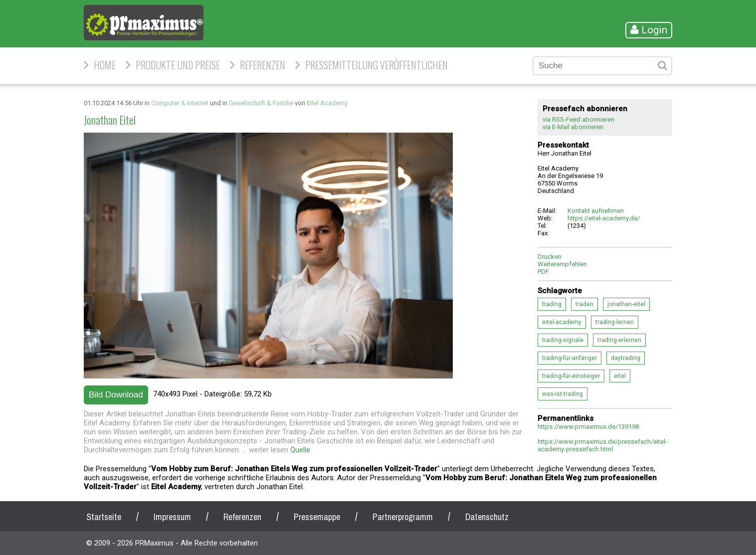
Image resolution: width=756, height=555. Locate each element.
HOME (105, 65)
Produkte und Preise (178, 65)
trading (552, 304)
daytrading (626, 358)
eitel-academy (562, 322)
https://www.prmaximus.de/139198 (588, 427)
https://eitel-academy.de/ (604, 218)
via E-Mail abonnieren (573, 127)
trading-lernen (615, 322)
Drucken (550, 257)
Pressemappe (317, 517)
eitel (620, 376)
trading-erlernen (619, 340)
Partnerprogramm (403, 517)
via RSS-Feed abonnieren (578, 119)
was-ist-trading (563, 394)
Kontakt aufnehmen (596, 211)
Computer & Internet (180, 103)
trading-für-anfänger (569, 358)
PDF (543, 272)
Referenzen (263, 65)
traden (584, 304)
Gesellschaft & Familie (261, 103)
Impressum (172, 517)
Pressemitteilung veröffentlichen (377, 65)
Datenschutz (487, 517)
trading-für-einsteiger (571, 376)
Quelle (300, 450)
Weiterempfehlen (562, 264)
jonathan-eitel (626, 304)
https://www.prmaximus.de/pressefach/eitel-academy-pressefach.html (602, 445)
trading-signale (563, 340)
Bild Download (116, 395)
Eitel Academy (327, 103)
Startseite (104, 517)
